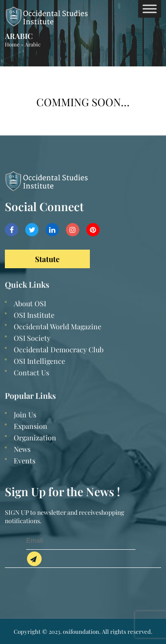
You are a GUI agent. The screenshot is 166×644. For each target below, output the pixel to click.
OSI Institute (34, 315)
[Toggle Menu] (150, 9)
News (22, 449)
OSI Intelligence (39, 361)
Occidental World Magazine (58, 326)
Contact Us (31, 372)
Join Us (25, 415)
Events (25, 461)
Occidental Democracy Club (59, 349)
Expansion (31, 426)
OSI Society (32, 338)
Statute (47, 259)
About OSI (30, 303)
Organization (35, 438)
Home (12, 44)
